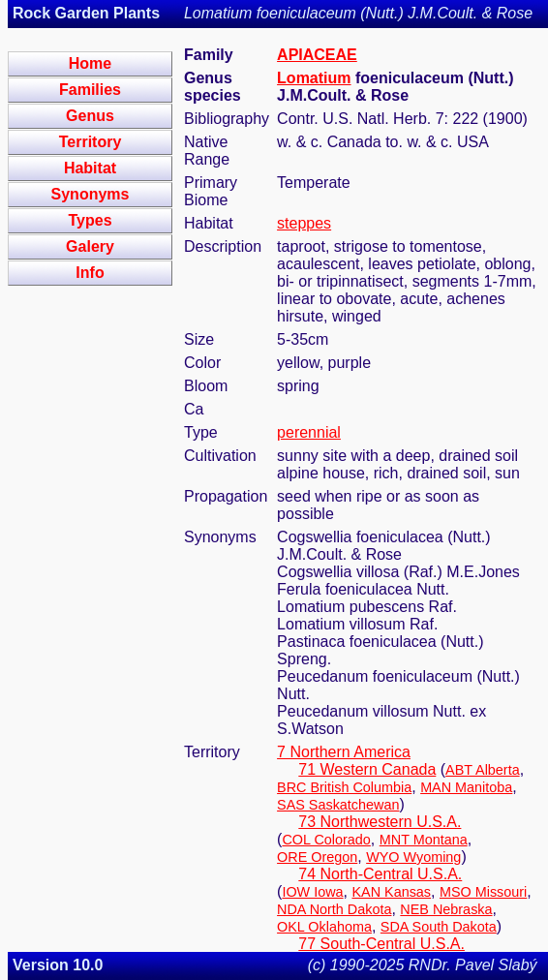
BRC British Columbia (344, 787)
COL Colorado (326, 840)
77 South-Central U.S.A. (381, 944)
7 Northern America (344, 752)
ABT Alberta (483, 770)
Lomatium (314, 78)
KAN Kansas (391, 892)
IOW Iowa (312, 892)
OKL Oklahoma (324, 927)
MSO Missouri (483, 892)
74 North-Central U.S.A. (380, 874)
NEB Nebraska (446, 909)
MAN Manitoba (466, 787)
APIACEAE (317, 55)
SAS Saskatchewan (338, 805)
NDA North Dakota (334, 909)
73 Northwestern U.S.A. (380, 822)
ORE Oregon (317, 857)
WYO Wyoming (413, 857)
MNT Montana (424, 840)
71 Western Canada (367, 769)
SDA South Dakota (439, 927)
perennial (309, 432)
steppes (304, 223)
